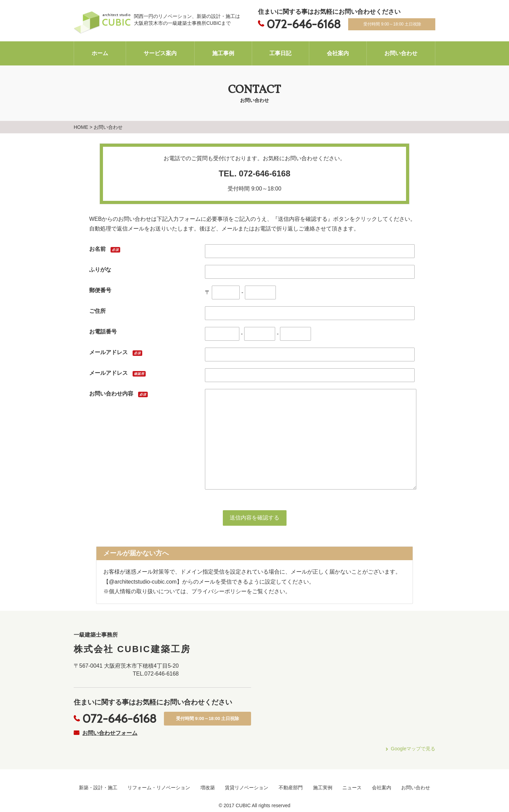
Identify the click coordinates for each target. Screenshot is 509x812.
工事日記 (280, 53)
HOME (81, 127)
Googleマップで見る (413, 749)
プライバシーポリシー (219, 591)
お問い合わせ (401, 53)
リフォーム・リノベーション (159, 788)
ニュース (352, 788)
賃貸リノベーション (247, 788)
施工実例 (323, 788)
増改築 (208, 788)
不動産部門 (291, 788)
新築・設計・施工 (98, 788)
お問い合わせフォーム (110, 733)
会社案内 (338, 53)
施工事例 (223, 53)
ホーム (100, 53)
